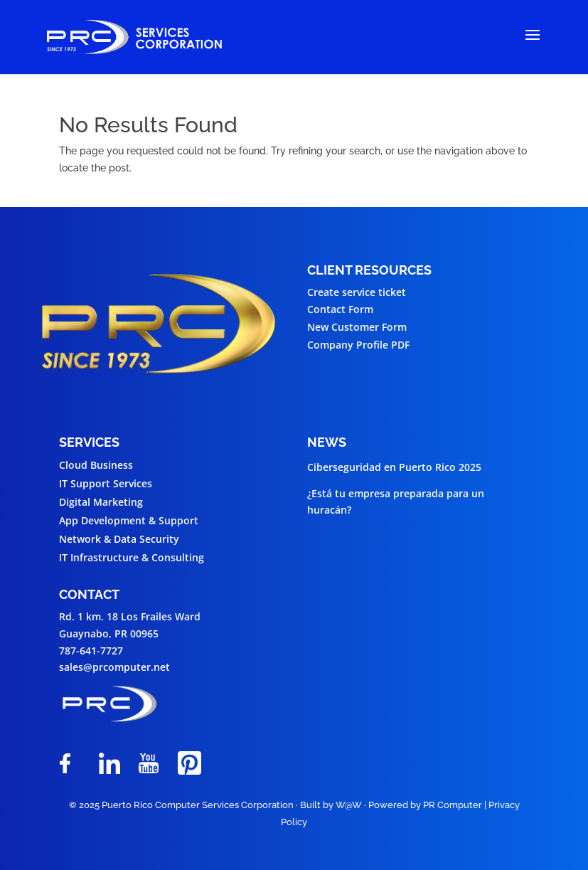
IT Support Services (106, 483)
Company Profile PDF (358, 345)
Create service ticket (357, 292)
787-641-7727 (91, 651)
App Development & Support (129, 520)
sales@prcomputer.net (114, 667)
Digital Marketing (101, 502)
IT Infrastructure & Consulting (132, 557)
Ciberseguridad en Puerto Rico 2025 (394, 467)
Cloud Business (96, 465)
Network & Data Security (119, 539)
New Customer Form (357, 327)
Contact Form (340, 309)
